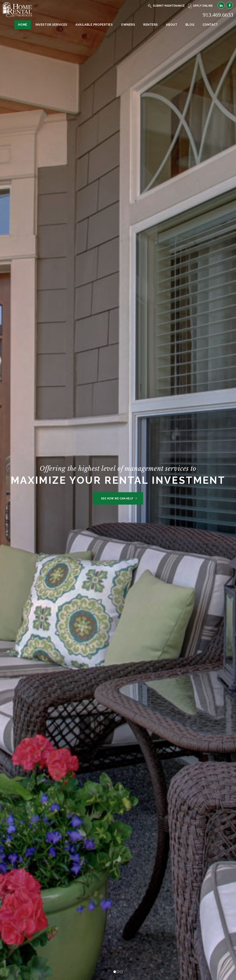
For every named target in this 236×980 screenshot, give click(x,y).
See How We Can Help (117, 498)
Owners (128, 25)
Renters (151, 25)
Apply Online (201, 6)
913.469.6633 (218, 15)
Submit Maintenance (166, 6)
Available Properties (94, 25)
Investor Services (51, 25)
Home (23, 25)
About (172, 25)
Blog (190, 25)
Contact (210, 25)
